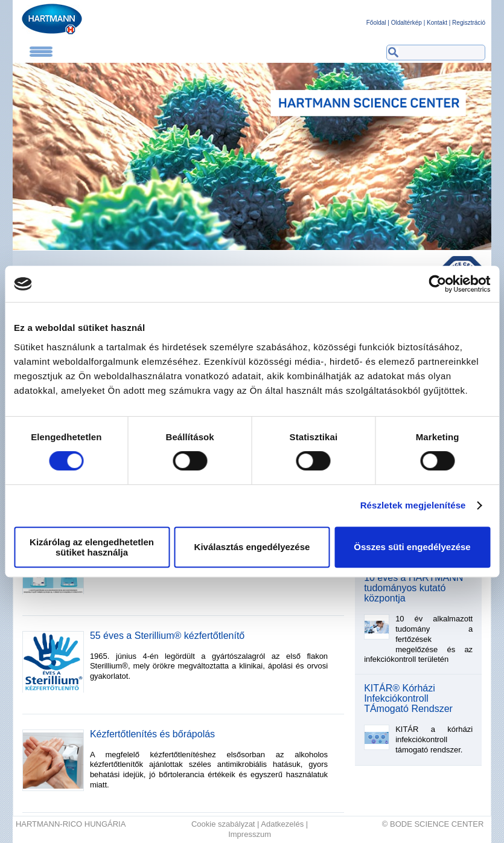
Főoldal (376, 23)
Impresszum (250, 834)
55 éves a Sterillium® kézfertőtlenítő (167, 636)
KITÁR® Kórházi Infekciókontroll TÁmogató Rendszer (408, 699)
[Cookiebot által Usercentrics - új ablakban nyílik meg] (437, 284)
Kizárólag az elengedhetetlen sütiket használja (92, 547)
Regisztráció (469, 23)
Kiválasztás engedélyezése (252, 547)
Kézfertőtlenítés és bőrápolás (152, 734)
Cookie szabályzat (223, 824)
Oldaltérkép (407, 23)
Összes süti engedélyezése (412, 547)
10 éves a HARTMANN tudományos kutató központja (413, 588)
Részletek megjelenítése (413, 505)
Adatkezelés (282, 824)
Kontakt (437, 23)
